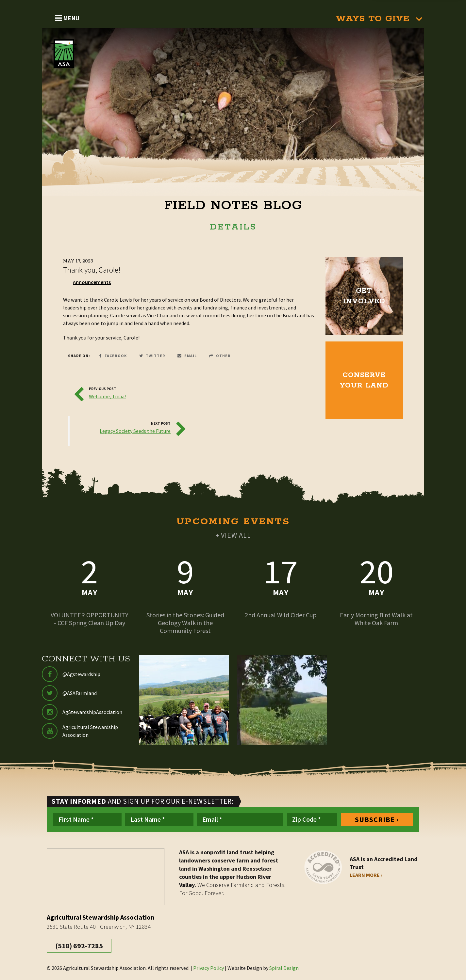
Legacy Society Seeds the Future (135, 431)
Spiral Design (284, 968)
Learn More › (366, 875)
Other (220, 356)
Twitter (152, 356)
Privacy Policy (208, 968)
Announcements (92, 282)
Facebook (113, 356)
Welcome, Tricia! (107, 396)
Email (187, 356)
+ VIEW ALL (233, 535)
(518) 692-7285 (79, 946)
